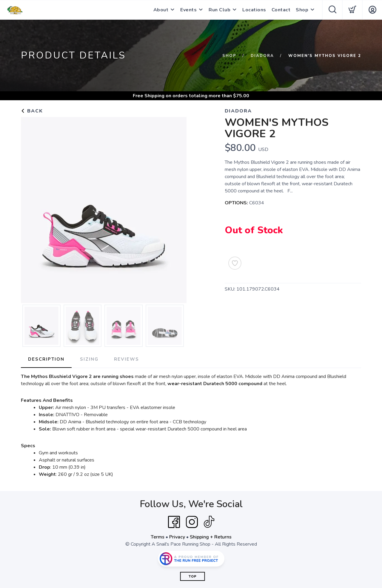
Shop (302, 10)
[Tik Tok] (209, 522)
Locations (254, 10)
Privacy (177, 537)
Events (188, 10)
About (161, 10)
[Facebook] (174, 522)
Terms (158, 537)
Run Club (220, 10)
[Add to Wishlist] (235, 263)
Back (32, 111)
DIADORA (262, 56)
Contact (281, 10)
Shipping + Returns (211, 537)
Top (193, 577)
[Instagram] (192, 522)
